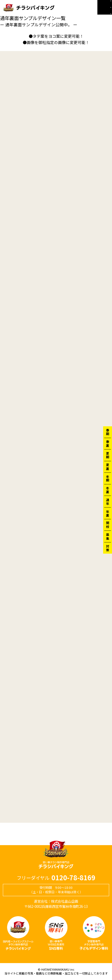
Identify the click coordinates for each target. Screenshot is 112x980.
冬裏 (107, 490)
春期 (107, 432)
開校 (107, 525)
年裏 (107, 513)
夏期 (107, 455)
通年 (107, 501)
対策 (107, 548)
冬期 (107, 478)
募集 (107, 536)
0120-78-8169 (73, 878)
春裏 (107, 444)
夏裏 (107, 467)
